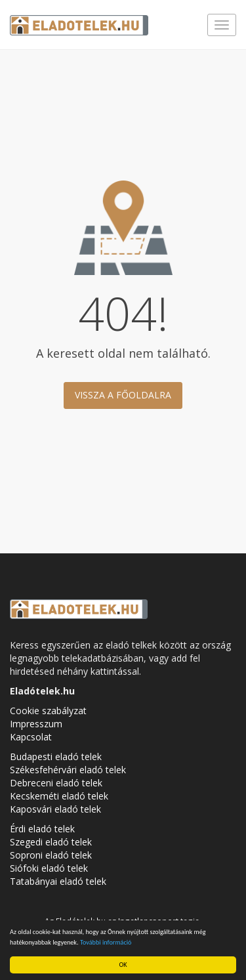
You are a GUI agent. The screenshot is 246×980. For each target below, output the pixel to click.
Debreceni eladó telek (56, 783)
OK (123, 965)
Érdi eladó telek (42, 829)
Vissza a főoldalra (123, 395)
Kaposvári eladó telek (55, 809)
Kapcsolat (31, 737)
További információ (106, 942)
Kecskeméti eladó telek (59, 796)
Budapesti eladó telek (56, 756)
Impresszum (36, 724)
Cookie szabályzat (48, 711)
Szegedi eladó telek (51, 842)
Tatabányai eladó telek (58, 881)
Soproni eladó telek (51, 855)
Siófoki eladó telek (49, 868)
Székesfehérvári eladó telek (68, 770)
